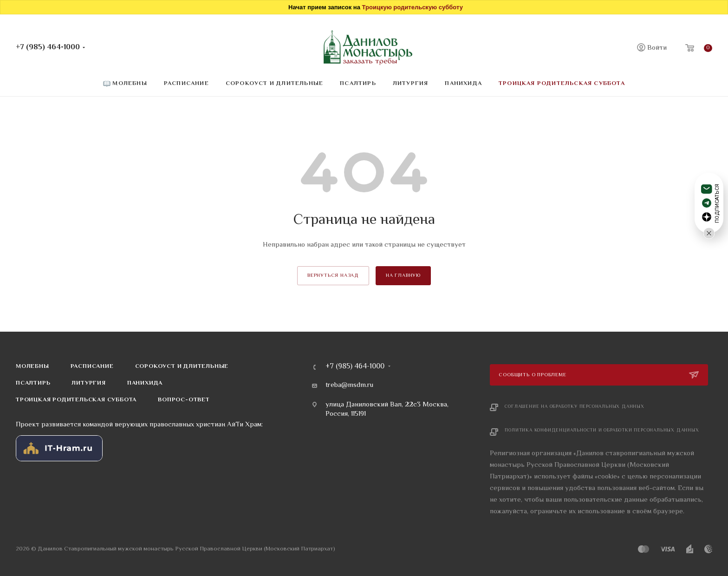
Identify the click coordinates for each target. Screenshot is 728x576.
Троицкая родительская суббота (76, 400)
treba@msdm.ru (349, 386)
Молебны (32, 367)
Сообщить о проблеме (533, 375)
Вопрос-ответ (184, 400)
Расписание (92, 367)
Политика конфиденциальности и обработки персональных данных (602, 430)
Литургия (88, 383)
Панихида (145, 383)
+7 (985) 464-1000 (48, 48)
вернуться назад (333, 276)
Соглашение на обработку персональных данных (574, 407)
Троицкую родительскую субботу (413, 7)
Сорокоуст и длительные (182, 367)
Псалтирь (33, 383)
